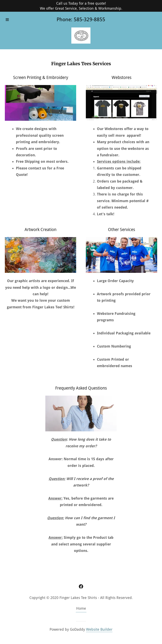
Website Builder (99, 629)
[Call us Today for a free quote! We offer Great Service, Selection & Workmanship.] (81, 6)
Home (81, 608)
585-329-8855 (89, 19)
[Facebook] (81, 586)
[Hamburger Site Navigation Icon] (13, 20)
